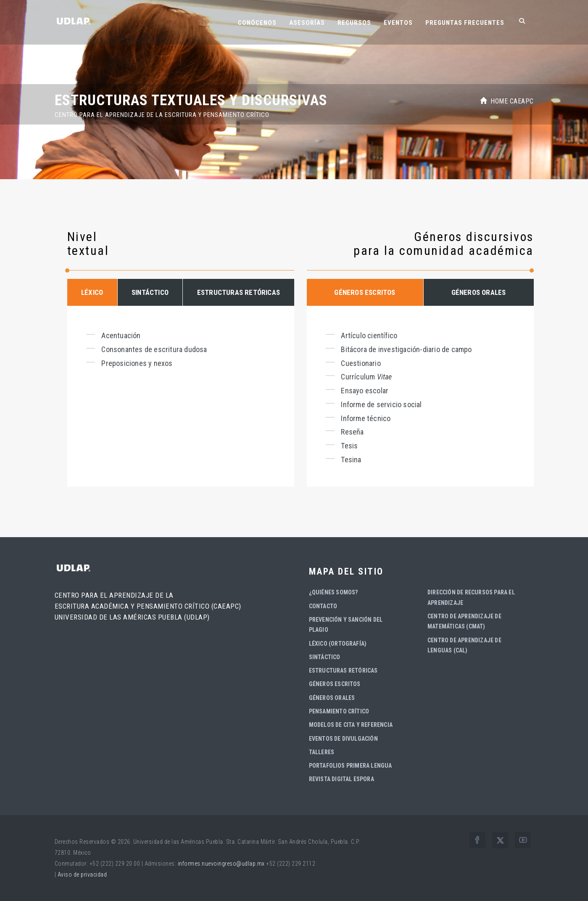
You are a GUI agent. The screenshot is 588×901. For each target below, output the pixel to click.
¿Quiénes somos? (334, 592)
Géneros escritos (335, 684)
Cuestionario (361, 363)
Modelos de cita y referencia (351, 725)
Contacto (323, 606)
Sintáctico (325, 657)
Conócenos (257, 23)
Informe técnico (366, 418)
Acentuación (121, 335)
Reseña (352, 432)
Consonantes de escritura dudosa (154, 349)
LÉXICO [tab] (92, 292)
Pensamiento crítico (339, 711)
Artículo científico (369, 335)
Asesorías (307, 23)
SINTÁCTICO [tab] (150, 292)
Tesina (351, 460)
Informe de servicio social (381, 404)
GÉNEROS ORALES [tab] (479, 292)
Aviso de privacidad (82, 874)
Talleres (322, 752)
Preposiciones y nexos (137, 363)
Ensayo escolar (365, 391)
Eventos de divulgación (343, 739)
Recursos (354, 23)
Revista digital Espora (341, 779)
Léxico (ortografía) (338, 644)
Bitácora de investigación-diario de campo (406, 349)
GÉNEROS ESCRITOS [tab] (365, 292)
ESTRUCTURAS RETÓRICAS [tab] (239, 292)
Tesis (349, 446)
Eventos (398, 23)
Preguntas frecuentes (465, 23)
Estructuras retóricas (343, 670)
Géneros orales (332, 698)
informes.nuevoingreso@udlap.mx (221, 864)
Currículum (366, 377)
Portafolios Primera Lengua (351, 766)
